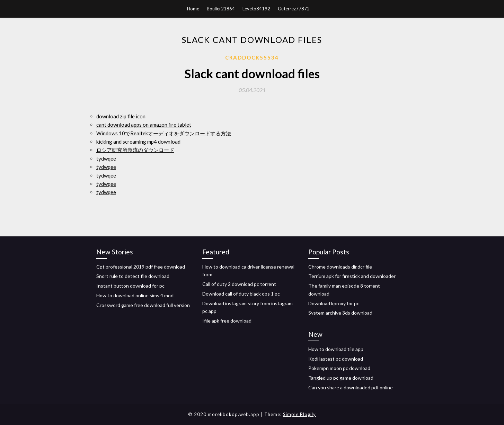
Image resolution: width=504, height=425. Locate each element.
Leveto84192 (256, 9)
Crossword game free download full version (143, 305)
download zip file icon (121, 116)
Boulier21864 (221, 9)
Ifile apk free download (227, 321)
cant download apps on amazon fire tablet (144, 125)
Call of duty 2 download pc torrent (239, 284)
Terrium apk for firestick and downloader (352, 276)
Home (193, 9)
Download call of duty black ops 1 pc (241, 294)
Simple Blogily (299, 414)
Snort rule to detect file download (133, 276)
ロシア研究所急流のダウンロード (135, 150)
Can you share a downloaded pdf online (351, 387)
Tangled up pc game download (341, 378)
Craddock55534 (252, 57)
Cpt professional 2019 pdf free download (141, 267)
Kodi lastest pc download (336, 359)
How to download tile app (336, 349)
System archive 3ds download (340, 313)
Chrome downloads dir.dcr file (340, 267)
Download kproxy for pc (334, 303)
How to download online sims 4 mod (135, 295)
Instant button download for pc (130, 286)
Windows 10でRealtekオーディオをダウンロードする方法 (164, 133)
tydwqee (106, 159)
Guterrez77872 (294, 9)
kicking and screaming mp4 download (138, 142)
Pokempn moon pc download (339, 368)
